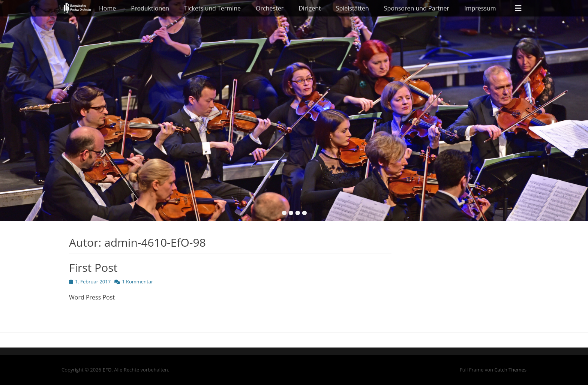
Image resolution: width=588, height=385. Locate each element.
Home (107, 8)
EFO (107, 370)
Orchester (270, 8)
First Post (93, 267)
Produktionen (150, 8)
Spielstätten (352, 8)
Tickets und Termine (212, 8)
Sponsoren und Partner (417, 8)
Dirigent (310, 8)
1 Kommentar (137, 282)
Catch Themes (510, 370)
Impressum (480, 8)
